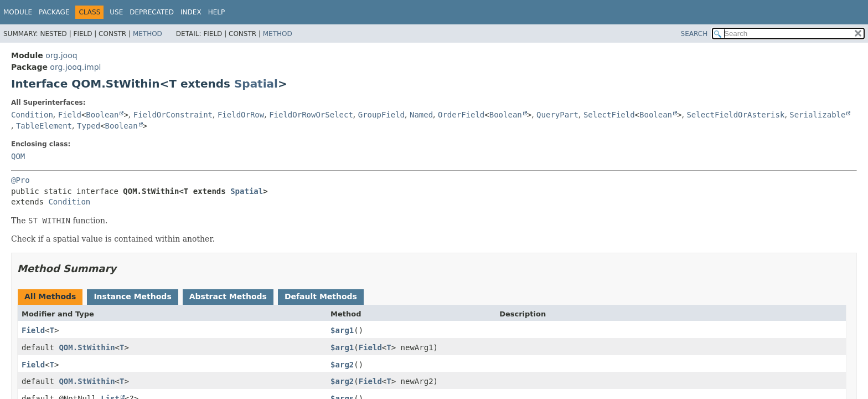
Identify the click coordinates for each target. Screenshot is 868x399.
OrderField (461, 115)
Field (70, 115)
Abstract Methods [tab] (228, 296)
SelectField (609, 115)
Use (116, 12)
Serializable (817, 115)
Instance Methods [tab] (132, 296)
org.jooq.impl (75, 67)
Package (54, 12)
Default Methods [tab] (321, 296)
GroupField (381, 115)
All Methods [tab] (50, 296)
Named (421, 115)
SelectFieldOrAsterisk (735, 115)
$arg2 (342, 365)
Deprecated (152, 12)
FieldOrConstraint (173, 115)
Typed (89, 126)
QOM (18, 156)
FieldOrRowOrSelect (311, 115)
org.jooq (61, 55)
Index (191, 12)
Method (148, 34)
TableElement (44, 126)
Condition (32, 115)
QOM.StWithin (87, 347)
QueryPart (557, 115)
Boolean (102, 115)
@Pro (20, 180)
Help (217, 12)
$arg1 (342, 330)
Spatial (256, 84)
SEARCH (694, 34)
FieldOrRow (241, 115)
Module (18, 12)
